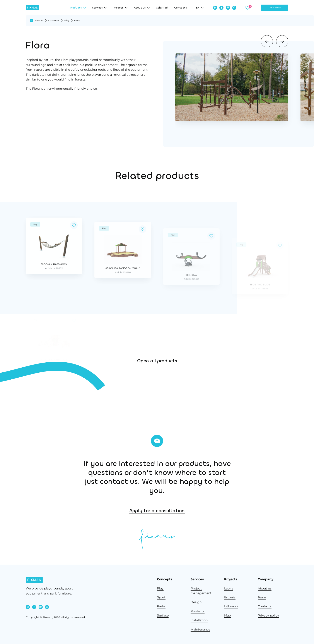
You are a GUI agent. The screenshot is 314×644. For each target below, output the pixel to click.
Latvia (229, 588)
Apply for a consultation (214, 511)
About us (265, 588)
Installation (199, 620)
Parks (161, 606)
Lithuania (231, 606)
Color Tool (162, 8)
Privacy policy (268, 615)
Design (196, 602)
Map (227, 615)
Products (198, 611)
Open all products (157, 380)
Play (67, 21)
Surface (163, 615)
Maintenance (200, 629)
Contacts (181, 8)
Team (262, 597)
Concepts (54, 21)
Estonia (230, 597)
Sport (161, 597)
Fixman (39, 21)
